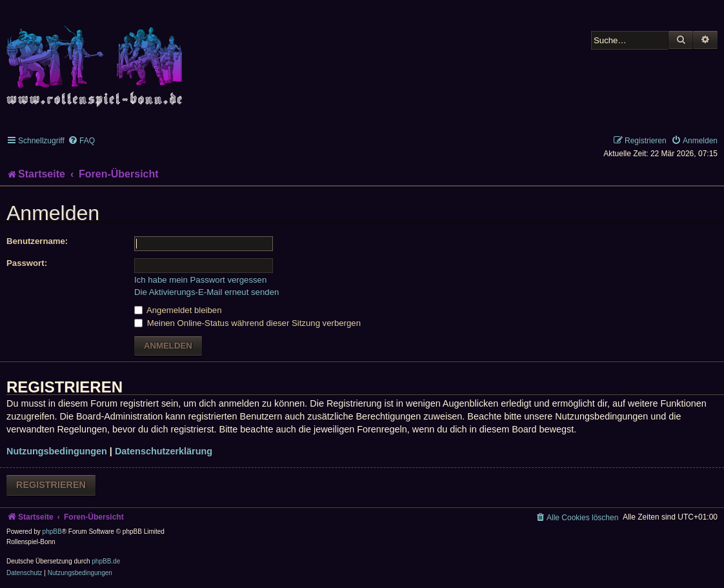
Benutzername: (37, 241)
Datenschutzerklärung (164, 451)
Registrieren (51, 485)
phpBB (52, 532)
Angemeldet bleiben (178, 310)
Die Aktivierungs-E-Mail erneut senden (206, 292)
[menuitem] (81, 141)
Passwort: (27, 263)
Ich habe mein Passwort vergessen (200, 280)
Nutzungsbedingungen (57, 451)
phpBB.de (106, 561)
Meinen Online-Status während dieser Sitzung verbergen (247, 323)
